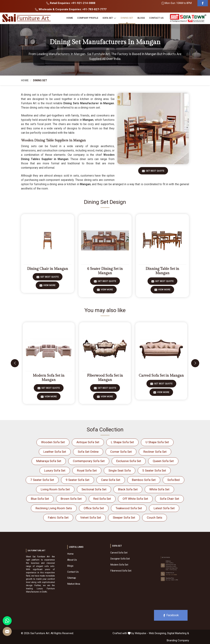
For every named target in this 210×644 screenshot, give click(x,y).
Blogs (141, 18)
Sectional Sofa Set (94, 489)
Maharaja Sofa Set (49, 461)
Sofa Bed (173, 480)
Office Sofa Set (94, 508)
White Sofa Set (159, 489)
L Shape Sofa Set (122, 442)
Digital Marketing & (178, 633)
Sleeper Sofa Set (124, 517)
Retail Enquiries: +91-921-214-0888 (71, 3)
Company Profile (88, 18)
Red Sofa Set (102, 499)
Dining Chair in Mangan (48, 269)
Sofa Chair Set (169, 499)
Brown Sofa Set (71, 499)
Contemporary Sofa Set (89, 461)
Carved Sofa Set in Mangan (161, 376)
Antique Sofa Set (88, 442)
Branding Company (178, 640)
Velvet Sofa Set (91, 517)
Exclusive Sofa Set (129, 461)
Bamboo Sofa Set (144, 480)
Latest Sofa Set (164, 508)
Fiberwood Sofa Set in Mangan (105, 378)
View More (49, 286)
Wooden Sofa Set (53, 442)
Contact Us (156, 18)
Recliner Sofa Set (155, 452)
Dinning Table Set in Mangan (162, 271)
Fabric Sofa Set (58, 517)
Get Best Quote (155, 172)
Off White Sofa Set (135, 499)
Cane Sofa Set (111, 480)
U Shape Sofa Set (157, 442)
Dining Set (127, 18)
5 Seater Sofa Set (154, 470)
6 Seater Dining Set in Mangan (105, 271)
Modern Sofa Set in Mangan (49, 378)
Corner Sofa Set (121, 452)
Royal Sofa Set (87, 470)
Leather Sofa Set (55, 452)
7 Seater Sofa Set (42, 480)
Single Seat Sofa (120, 470)
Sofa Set (109, 18)
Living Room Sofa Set (55, 489)
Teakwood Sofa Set (129, 508)
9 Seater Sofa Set (78, 480)
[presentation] (15, 363)
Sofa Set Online (88, 452)
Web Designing (157, 633)
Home (70, 18)
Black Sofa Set (128, 489)
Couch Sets (155, 517)
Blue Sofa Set (40, 499)
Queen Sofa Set (163, 461)
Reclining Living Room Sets (54, 508)
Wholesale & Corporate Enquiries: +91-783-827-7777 (71, 9)
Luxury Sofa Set (55, 470)
